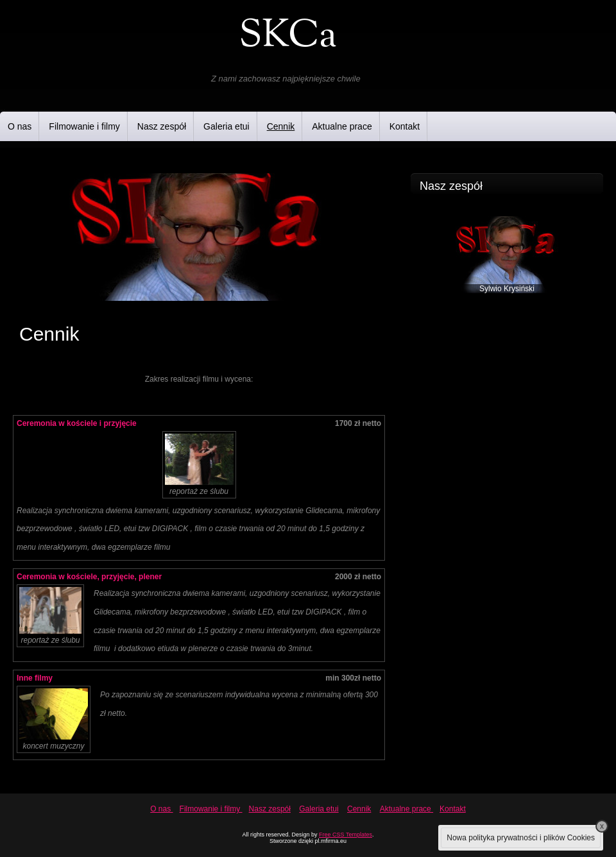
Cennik (281, 126)
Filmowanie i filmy (84, 126)
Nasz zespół (162, 126)
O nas (20, 126)
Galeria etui (227, 126)
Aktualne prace (342, 126)
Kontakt (405, 126)
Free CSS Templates (346, 835)
